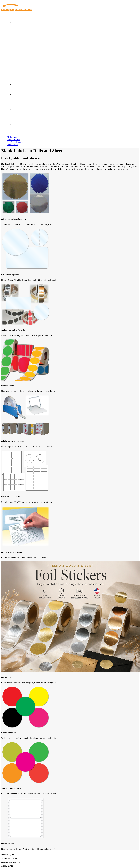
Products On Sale (26, 29)
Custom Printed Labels (28, 27)
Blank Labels (13, 145)
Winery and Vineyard (27, 50)
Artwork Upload (25, 92)
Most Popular (24, 34)
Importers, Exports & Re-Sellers (32, 52)
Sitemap (21, 120)
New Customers (25, 132)
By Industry (18, 40)
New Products (24, 32)
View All (22, 42)
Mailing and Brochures (28, 67)
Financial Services (26, 65)
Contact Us (17, 110)
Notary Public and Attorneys (31, 55)
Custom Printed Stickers (29, 62)
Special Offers (24, 37)
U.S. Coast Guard (26, 75)
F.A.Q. (21, 107)
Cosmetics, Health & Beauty (31, 57)
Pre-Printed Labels (15, 142)
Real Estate (23, 72)
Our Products (18, 22)
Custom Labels (13, 140)
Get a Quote (23, 90)
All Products (12, 137)
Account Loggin (25, 130)
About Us (17, 95)
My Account (18, 125)
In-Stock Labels (25, 24)
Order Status (23, 115)
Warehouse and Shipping (29, 60)
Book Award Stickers (27, 82)
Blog (20, 100)
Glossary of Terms (26, 105)
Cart (14, 127)
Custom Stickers (20, 85)
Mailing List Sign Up (27, 117)
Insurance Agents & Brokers (30, 47)
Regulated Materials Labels (30, 77)
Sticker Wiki (23, 102)
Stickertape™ (24, 70)
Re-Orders (17, 122)
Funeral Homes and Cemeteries (32, 80)
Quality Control (25, 45)
